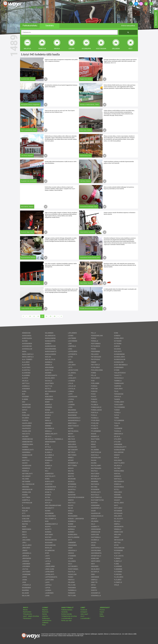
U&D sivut (36, 7)
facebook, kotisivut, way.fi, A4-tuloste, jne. (37, 20)
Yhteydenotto (28, 614)
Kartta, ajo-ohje (66, 621)
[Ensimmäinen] (23, 316)
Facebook (84, 610)
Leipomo (45, 616)
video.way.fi (84, 614)
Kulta (101, 614)
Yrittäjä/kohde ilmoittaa (69, 616)
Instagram (84, 612)
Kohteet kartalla (67, 614)
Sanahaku (65, 612)
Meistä (25, 610)
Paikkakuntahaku (67, 610)
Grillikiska (45, 623)
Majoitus (45, 610)
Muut (44, 625)
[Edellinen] (26, 316)
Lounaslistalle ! (85, 618)
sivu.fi (82, 616)
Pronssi (102, 610)
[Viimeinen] (61, 316)
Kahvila (45, 614)
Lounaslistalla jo (67, 618)
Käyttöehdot (27, 612)
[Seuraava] (58, 316)
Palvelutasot (27, 618)
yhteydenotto (156, 19)
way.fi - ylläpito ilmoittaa (31, 616)
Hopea (102, 612)
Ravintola (45, 612)
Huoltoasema (47, 621)
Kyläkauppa (46, 618)
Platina (102, 616)
